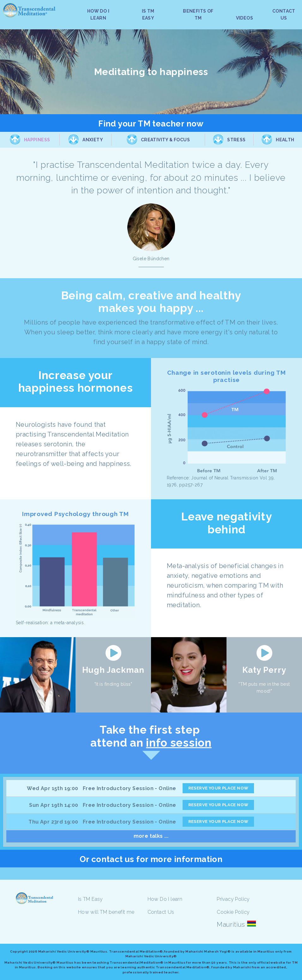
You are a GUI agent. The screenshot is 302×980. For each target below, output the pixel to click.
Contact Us (161, 912)
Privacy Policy (233, 899)
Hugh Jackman (113, 670)
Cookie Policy (233, 912)
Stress (236, 140)
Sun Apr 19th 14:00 (54, 805)
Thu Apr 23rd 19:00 (53, 822)
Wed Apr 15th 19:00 (52, 788)
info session (179, 743)
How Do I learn (165, 899)
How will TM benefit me (106, 912)
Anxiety (93, 140)
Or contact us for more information (151, 859)
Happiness (37, 140)
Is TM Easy (91, 899)
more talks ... (151, 836)
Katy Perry (264, 670)
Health (285, 140)
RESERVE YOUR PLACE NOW (218, 788)
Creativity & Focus (165, 140)
